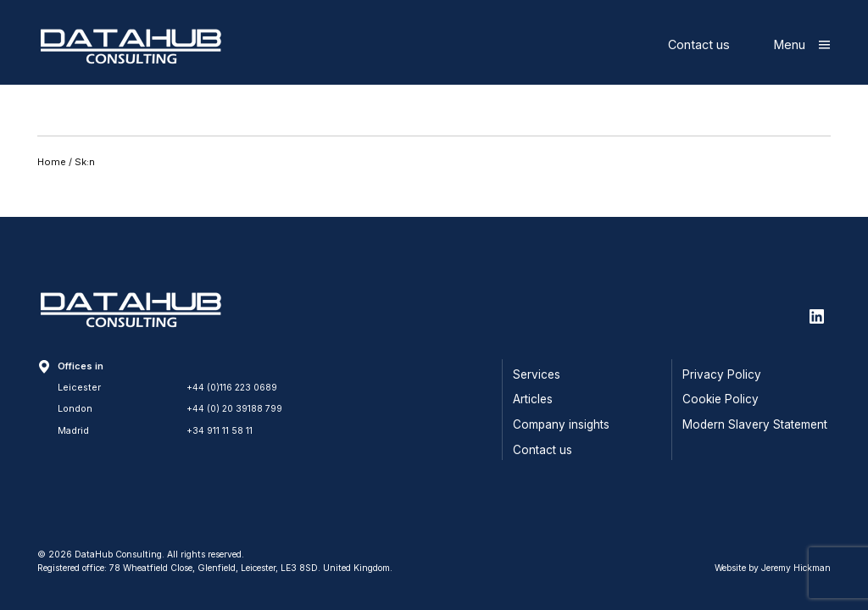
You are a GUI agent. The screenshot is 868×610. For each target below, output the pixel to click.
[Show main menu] (802, 45)
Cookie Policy (721, 399)
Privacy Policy (722, 374)
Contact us (699, 44)
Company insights (561, 424)
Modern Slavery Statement (755, 424)
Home (52, 162)
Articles (533, 399)
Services (537, 374)
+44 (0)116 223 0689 (234, 387)
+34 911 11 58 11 (220, 430)
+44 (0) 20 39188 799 (236, 408)
